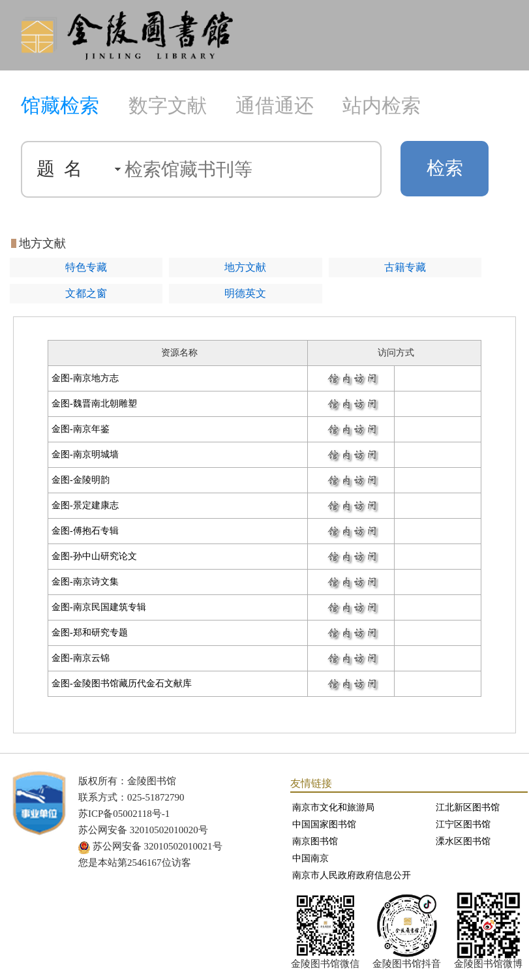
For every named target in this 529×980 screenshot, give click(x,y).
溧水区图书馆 (463, 841)
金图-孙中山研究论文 (94, 556)
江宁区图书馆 (463, 824)
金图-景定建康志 (85, 505)
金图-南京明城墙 (85, 454)
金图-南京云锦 (81, 658)
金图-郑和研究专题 (90, 633)
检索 (445, 168)
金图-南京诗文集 (85, 582)
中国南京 (310, 858)
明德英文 (245, 293)
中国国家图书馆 (324, 824)
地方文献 (245, 267)
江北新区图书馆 (468, 807)
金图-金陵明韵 (81, 480)
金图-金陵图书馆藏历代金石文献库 (122, 683)
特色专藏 (86, 267)
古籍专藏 (405, 267)
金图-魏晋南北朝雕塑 (94, 404)
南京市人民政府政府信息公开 (352, 875)
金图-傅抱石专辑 (85, 531)
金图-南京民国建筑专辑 (99, 607)
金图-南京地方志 (85, 378)
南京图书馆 (315, 841)
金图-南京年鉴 (81, 429)
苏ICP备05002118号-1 (124, 814)
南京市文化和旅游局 (333, 807)
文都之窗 (86, 293)
